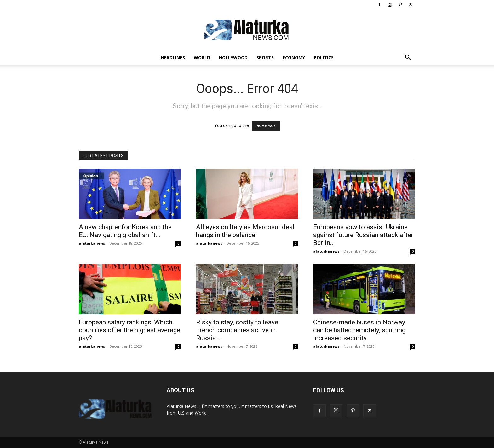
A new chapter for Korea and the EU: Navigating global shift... (125, 231)
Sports (265, 58)
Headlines (173, 58)
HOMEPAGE (266, 126)
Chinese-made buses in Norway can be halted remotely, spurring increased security (359, 330)
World (202, 58)
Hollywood (233, 58)
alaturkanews (92, 243)
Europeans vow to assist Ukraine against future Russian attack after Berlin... (363, 235)
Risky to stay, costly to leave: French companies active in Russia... (238, 330)
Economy (294, 58)
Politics (324, 58)
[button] (408, 58)
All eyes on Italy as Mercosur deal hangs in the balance (245, 231)
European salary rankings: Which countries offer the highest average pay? (129, 330)
